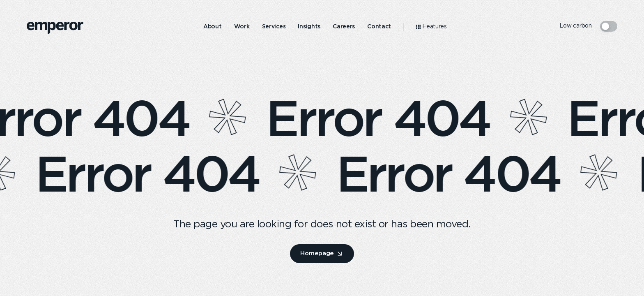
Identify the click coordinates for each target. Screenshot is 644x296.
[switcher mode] (609, 26)
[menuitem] (213, 27)
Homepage (317, 253)
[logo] (55, 28)
